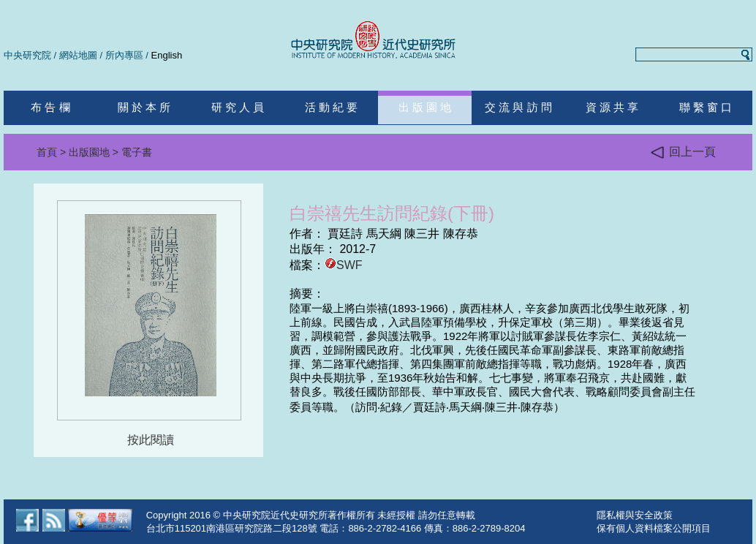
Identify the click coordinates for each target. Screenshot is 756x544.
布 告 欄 (50, 107)
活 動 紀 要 (332, 107)
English (167, 55)
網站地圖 (78, 55)
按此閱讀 (151, 440)
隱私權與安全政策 (635, 515)
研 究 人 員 (238, 107)
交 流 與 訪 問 (518, 107)
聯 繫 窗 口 (706, 107)
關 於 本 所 (144, 107)
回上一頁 (683, 152)
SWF (344, 265)
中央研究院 (27, 55)
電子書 (137, 152)
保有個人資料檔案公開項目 (654, 528)
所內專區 (124, 55)
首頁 (47, 152)
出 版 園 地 (425, 107)
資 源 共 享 (612, 107)
